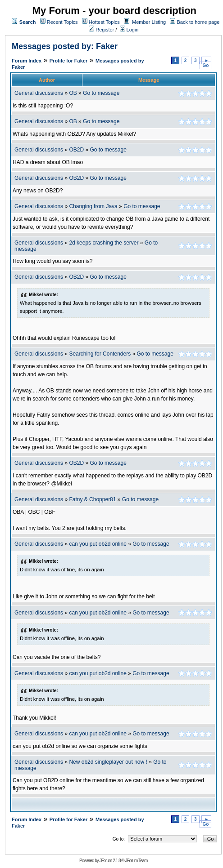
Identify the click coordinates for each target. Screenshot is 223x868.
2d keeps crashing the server (104, 243)
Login (129, 30)
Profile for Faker (68, 61)
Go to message (101, 93)
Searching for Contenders (100, 354)
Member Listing (149, 22)
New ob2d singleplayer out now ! (108, 762)
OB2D (76, 150)
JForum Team (136, 861)
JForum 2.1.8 (110, 861)
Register (101, 30)
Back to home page (198, 22)
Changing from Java (94, 206)
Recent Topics (62, 22)
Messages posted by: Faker (65, 46)
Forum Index (27, 61)
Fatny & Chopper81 (92, 499)
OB (73, 93)
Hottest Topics (104, 22)
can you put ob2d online (98, 544)
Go (205, 65)
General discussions (39, 93)
